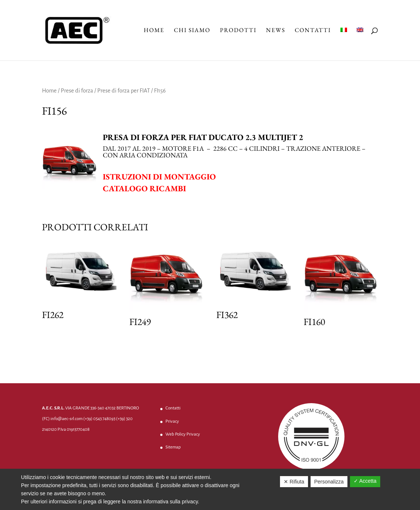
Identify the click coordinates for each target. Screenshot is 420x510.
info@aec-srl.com (66, 419)
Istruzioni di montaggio (159, 177)
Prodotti (238, 31)
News (276, 31)
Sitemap (173, 447)
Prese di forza (77, 91)
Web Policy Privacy (183, 434)
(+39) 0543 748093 (99, 419)
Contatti (313, 31)
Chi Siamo (192, 31)
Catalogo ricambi (144, 188)
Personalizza (329, 482)
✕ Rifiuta (294, 482)
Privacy (172, 421)
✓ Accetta (365, 481)
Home (154, 31)
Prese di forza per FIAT (124, 91)
